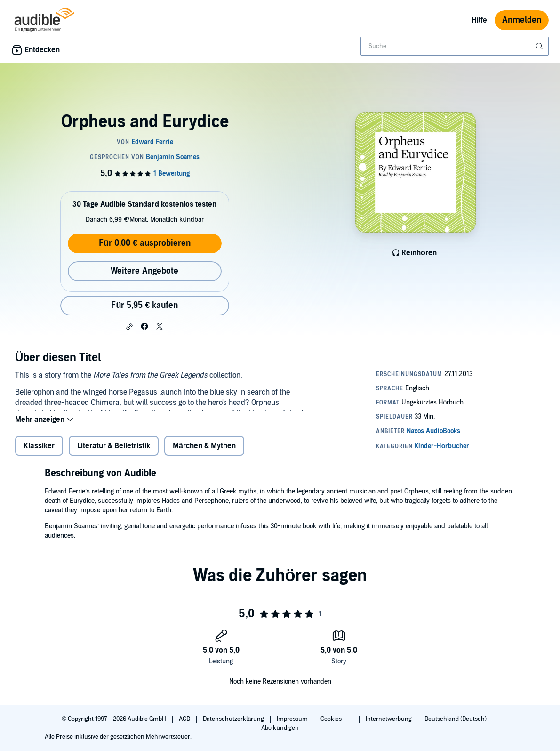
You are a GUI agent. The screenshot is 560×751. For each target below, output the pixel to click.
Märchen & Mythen (204, 453)
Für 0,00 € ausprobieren (145, 243)
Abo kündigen (280, 728)
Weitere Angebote (144, 271)
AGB (185, 719)
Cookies (332, 719)
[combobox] (455, 46)
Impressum (293, 719)
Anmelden (522, 20)
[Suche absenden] (540, 46)
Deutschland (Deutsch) (456, 719)
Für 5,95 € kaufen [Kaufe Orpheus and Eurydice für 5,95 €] (144, 305)
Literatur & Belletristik (114, 453)
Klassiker (39, 453)
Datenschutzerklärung (234, 719)
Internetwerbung (389, 719)
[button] (129, 327)
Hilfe (479, 20)
